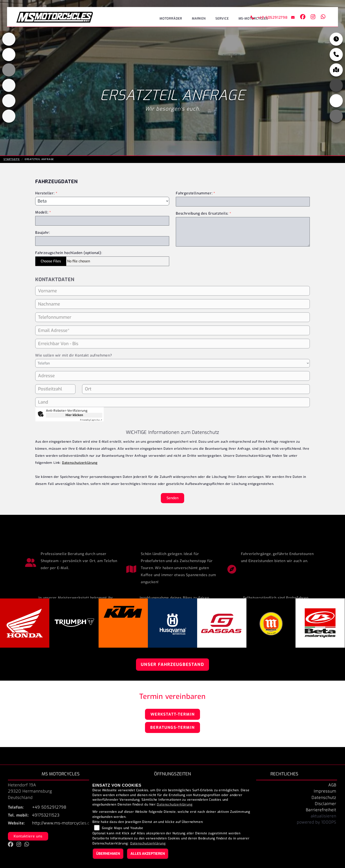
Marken (199, 19)
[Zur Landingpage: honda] (9, 58)
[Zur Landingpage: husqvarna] (9, 89)
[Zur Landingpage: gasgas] (9, 104)
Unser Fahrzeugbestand (172, 664)
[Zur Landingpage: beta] (9, 120)
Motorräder (171, 19)
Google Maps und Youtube (122, 828)
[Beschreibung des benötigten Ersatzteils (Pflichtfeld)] (243, 232)
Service (222, 19)
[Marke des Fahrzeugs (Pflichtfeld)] (102, 201)
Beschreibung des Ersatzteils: (204, 213)
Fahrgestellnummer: (194, 193)
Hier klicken (74, 415)
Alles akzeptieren (148, 854)
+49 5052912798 (269, 17)
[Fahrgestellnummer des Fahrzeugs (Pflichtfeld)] (243, 202)
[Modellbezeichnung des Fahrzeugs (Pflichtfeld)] (102, 221)
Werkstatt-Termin (173, 714)
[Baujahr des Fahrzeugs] (102, 241)
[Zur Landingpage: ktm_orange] (9, 73)
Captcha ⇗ (91, 420)
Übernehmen (108, 854)
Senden (172, 498)
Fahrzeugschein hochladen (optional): (69, 253)
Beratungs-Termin (172, 727)
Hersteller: (45, 193)
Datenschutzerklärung (80, 463)
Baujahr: (42, 233)
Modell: (42, 212)
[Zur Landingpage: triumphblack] (9, 43)
